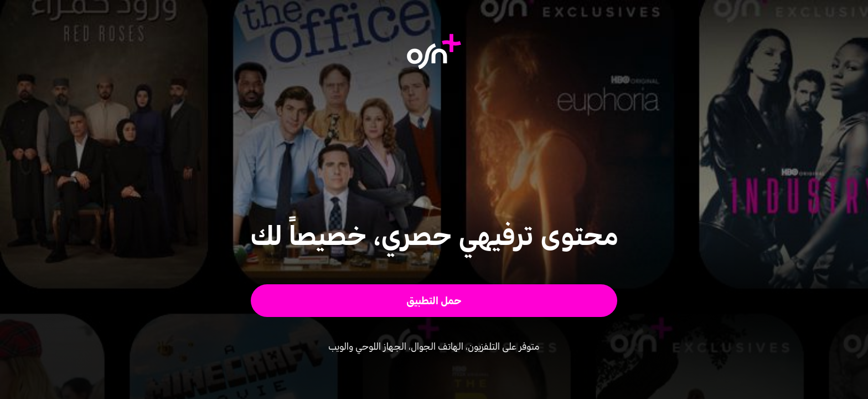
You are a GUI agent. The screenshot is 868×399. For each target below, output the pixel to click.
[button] (434, 301)
